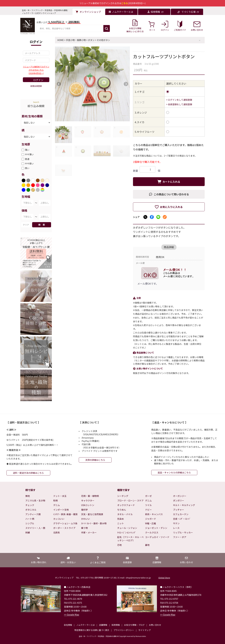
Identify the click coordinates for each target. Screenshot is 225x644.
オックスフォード (126, 505)
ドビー (148, 510)
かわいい (86, 519)
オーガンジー (180, 496)
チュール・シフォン (127, 528)
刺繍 (28, 532)
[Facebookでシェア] (152, 217)
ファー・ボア (180, 537)
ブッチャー (179, 510)
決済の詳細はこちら (95, 460)
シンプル (30, 523)
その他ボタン (103, 40)
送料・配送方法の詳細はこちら (28, 473)
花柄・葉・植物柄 (90, 496)
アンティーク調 (33, 514)
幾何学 (84, 510)
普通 (27, 159)
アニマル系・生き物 (35, 500)
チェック (30, 505)
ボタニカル (31, 510)
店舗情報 (103, 625)
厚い (27, 168)
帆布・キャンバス (154, 514)
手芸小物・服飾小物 (76, 40)
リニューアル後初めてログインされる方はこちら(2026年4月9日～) (36, 70)
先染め (121, 519)
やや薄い (29, 154)
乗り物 (84, 528)
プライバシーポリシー (124, 630)
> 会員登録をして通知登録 (179, 104)
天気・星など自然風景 (92, 514)
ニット (121, 523)
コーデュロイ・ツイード (157, 537)
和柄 (55, 500)
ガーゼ (148, 496)
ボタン (91, 40)
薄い (27, 150)
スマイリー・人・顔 (35, 528)
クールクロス (152, 532)
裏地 (147, 545)
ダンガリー (179, 500)
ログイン (38, 80)
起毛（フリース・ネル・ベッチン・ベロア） (130, 539)
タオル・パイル (125, 514)
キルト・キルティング (184, 505)
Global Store (164, 578)
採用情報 (116, 625)
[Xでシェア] (145, 217)
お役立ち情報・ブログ (134, 625)
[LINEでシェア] (158, 217)
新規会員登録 (36, 86)
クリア (26, 225)
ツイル (148, 505)
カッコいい (59, 519)
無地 (28, 496)
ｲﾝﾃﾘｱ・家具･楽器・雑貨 (65, 514)
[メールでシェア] (165, 217)
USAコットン (88, 505)
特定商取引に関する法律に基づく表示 (92, 630)
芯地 (119, 545)
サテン (176, 523)
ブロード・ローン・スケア (130, 500)
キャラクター (88, 500)
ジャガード (151, 519)
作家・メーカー (89, 532)
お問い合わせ (155, 625)
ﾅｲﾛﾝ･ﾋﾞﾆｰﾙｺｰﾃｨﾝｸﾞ (127, 532)
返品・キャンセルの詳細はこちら (174, 472)
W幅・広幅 (150, 523)
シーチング (123, 496)
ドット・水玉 (60, 496)
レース (176, 528)
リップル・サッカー (183, 532)
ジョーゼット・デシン (156, 528)
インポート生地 (61, 510)
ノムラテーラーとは (86, 625)
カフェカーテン (181, 514)
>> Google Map (72, 615)
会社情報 (68, 625)
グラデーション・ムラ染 (65, 523)
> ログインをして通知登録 (179, 100)
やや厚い (29, 164)
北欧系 (57, 532)
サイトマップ (144, 630)
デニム (57, 505)
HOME (61, 40)
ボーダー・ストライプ (64, 528)
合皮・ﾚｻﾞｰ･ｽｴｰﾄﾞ (182, 519)
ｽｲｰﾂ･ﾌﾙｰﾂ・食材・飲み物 (94, 523)
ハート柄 (30, 519)
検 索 (42, 225)
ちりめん (122, 510)
